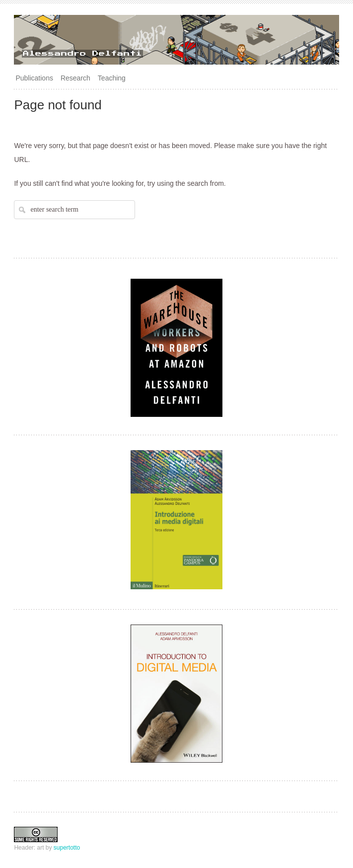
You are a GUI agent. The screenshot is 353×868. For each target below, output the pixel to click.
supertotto (67, 848)
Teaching (112, 78)
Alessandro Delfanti (82, 54)
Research (75, 78)
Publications (34, 78)
